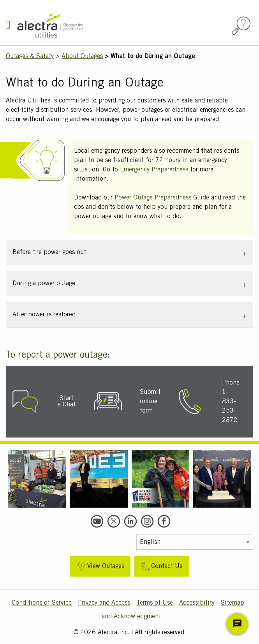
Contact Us (161, 566)
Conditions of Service (42, 603)
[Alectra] (75, 26)
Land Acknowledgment (129, 617)
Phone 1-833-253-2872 (231, 402)
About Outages (82, 56)
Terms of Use (155, 603)
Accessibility (197, 603)
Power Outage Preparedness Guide (162, 198)
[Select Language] (195, 542)
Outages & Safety (30, 56)
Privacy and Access (104, 603)
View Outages (100, 566)
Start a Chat (67, 402)
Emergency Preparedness (154, 170)
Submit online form (150, 402)
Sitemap (233, 603)
